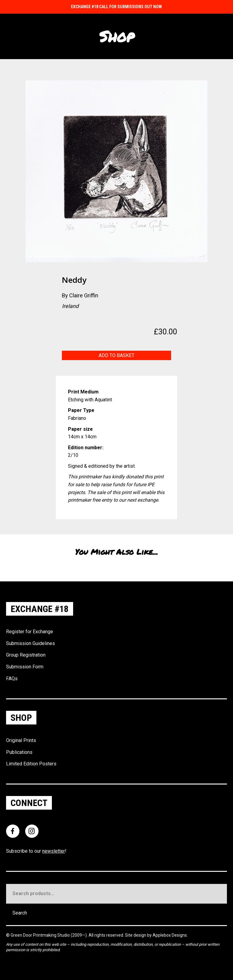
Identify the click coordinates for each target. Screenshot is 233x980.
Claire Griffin (84, 295)
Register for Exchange (30, 632)
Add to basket (116, 355)
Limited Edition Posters (31, 764)
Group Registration (26, 655)
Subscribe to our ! (36, 851)
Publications (19, 752)
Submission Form (25, 667)
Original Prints (21, 740)
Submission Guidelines (30, 643)
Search (20, 913)
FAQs (12, 679)
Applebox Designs (170, 935)
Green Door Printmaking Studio (41, 935)
